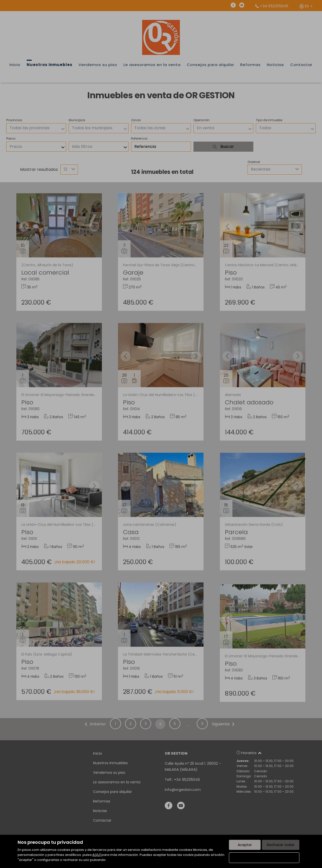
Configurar (264, 858)
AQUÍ (96, 855)
